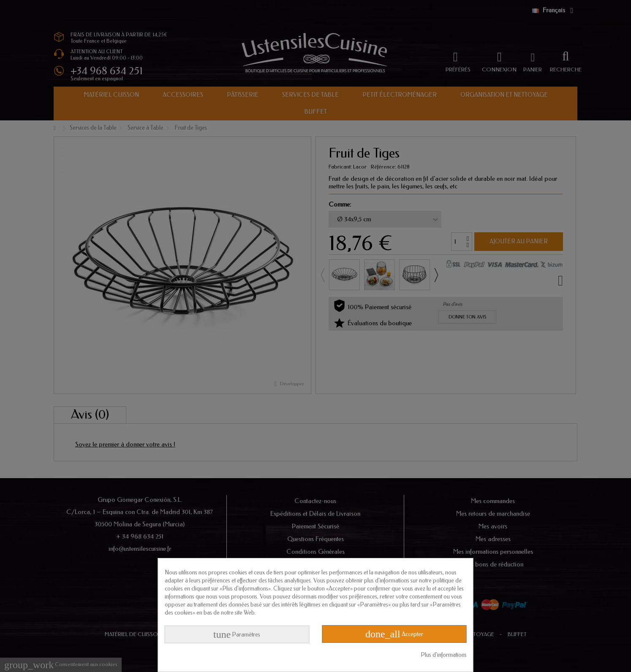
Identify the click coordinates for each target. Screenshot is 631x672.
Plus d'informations (444, 655)
